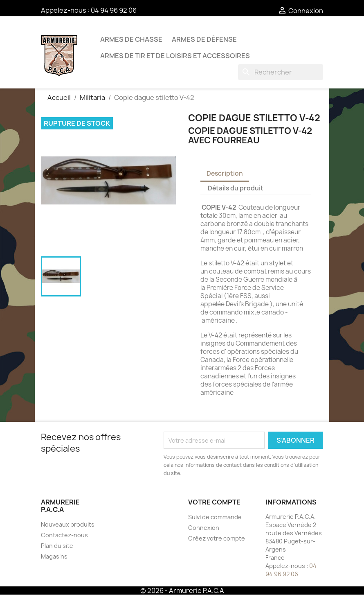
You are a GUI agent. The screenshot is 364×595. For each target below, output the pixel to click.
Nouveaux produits (68, 524)
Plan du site (57, 546)
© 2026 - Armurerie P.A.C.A (182, 590)
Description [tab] (225, 173)
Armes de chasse (131, 39)
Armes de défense (204, 39)
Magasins (54, 556)
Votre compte (214, 502)
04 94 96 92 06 (114, 10)
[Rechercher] (281, 72)
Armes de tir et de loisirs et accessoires (175, 56)
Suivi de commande (215, 517)
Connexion (204, 528)
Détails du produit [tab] (236, 188)
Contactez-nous (64, 535)
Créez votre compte (217, 538)
